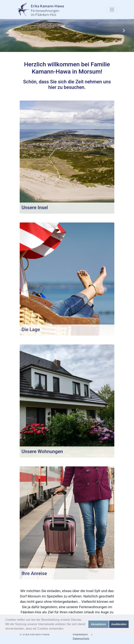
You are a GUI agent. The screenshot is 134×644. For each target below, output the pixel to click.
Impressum (80, 634)
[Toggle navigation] (112, 10)
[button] (10, 30)
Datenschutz (81, 639)
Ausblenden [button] (119, 624)
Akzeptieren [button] (99, 624)
